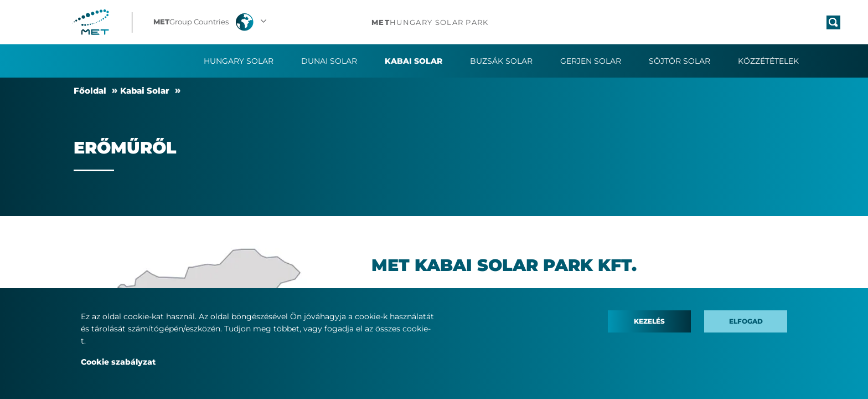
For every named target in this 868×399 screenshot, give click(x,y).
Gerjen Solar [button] (591, 61)
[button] (211, 22)
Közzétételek (768, 61)
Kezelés (649, 321)
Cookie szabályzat (118, 362)
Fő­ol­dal (90, 91)
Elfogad (746, 321)
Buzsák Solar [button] (501, 61)
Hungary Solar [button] (239, 61)
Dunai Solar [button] (329, 61)
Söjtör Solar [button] (680, 61)
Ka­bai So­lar (145, 91)
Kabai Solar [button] (414, 61)
